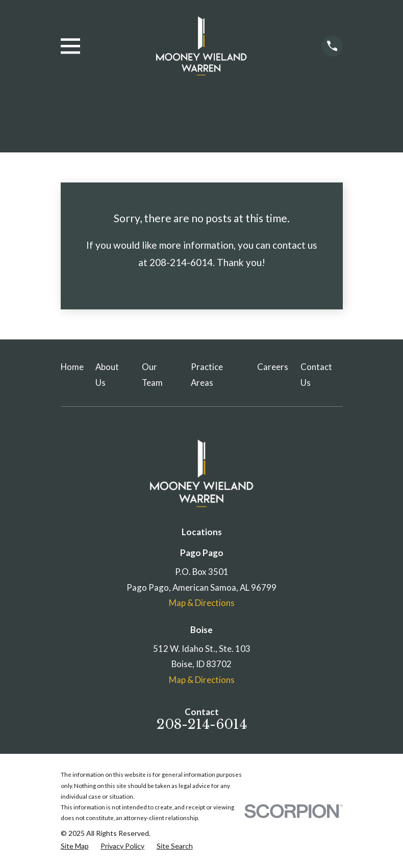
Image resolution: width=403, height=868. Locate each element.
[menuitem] (75, 846)
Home (72, 367)
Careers (273, 367)
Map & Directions (202, 603)
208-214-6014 (202, 724)
